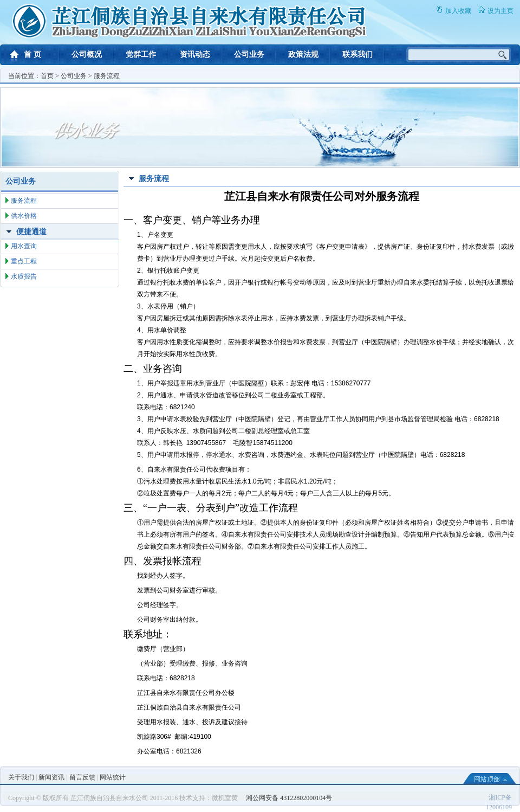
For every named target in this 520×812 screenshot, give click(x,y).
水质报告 (24, 276)
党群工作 (141, 54)
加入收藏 (458, 11)
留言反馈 (82, 777)
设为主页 (500, 11)
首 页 (32, 54)
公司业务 (249, 54)
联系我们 (357, 54)
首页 (47, 76)
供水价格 (24, 216)
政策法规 (303, 54)
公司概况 (87, 54)
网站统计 (113, 777)
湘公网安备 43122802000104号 (289, 798)
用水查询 (24, 246)
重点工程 (24, 261)
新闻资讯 (51, 777)
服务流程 (107, 76)
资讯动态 (195, 54)
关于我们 (21, 777)
